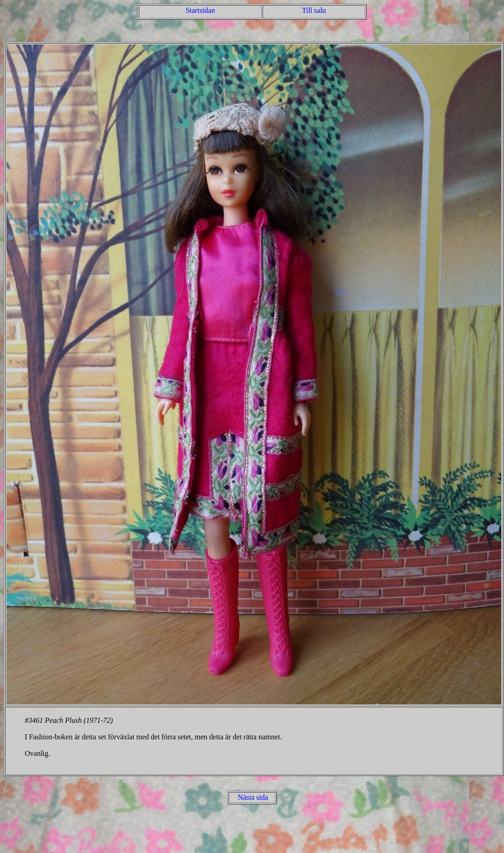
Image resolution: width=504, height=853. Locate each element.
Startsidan (200, 10)
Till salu (314, 10)
